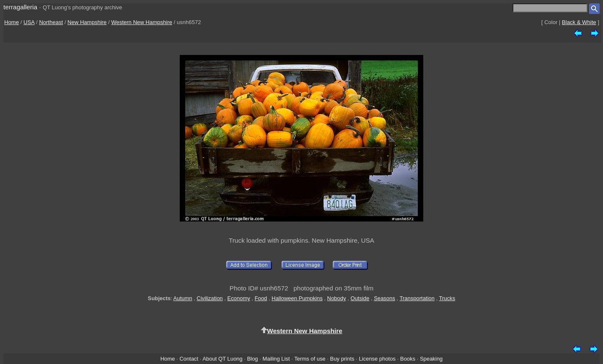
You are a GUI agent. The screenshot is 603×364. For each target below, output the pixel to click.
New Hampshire (87, 22)
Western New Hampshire (142, 22)
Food (261, 298)
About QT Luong (222, 359)
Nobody (337, 298)
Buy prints (342, 359)
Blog (252, 359)
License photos (377, 359)
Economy (239, 298)
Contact (189, 359)
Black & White (579, 22)
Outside (360, 298)
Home (12, 22)
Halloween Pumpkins (297, 298)
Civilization (210, 298)
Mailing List (276, 359)
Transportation (417, 298)
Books (408, 359)
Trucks (447, 298)
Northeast (51, 22)
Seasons (384, 298)
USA (29, 22)
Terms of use (310, 359)
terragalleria (20, 7)
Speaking (431, 359)
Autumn (183, 298)
